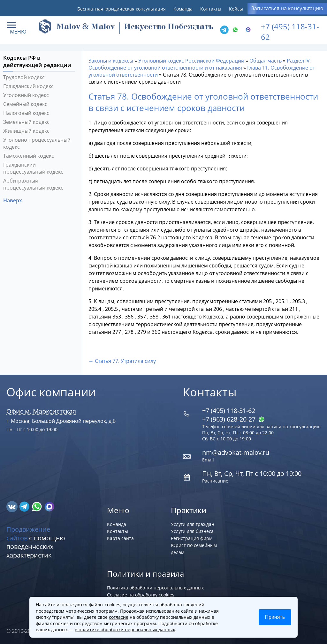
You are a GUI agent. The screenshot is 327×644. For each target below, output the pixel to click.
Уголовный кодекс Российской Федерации (191, 61)
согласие (119, 617)
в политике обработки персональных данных (125, 629)
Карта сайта (120, 538)
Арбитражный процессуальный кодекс (33, 184)
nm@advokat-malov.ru (236, 452)
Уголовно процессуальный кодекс (37, 143)
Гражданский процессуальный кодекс (33, 168)
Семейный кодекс (25, 104)
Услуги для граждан (193, 524)
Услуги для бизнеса (192, 531)
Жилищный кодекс (26, 131)
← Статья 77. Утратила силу (122, 361)
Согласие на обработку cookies (141, 595)
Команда (183, 9)
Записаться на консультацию (287, 8)
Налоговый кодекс (26, 113)
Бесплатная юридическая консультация (122, 9)
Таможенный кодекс (29, 156)
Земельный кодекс (26, 122)
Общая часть (266, 61)
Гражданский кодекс (28, 86)
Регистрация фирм (192, 538)
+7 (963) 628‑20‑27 (233, 419)
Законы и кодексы (111, 61)
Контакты (211, 9)
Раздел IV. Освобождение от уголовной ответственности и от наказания (200, 64)
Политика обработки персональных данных (155, 588)
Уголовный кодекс (26, 95)
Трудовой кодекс (24, 77)
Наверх (13, 200)
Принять (275, 617)
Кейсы (236, 9)
